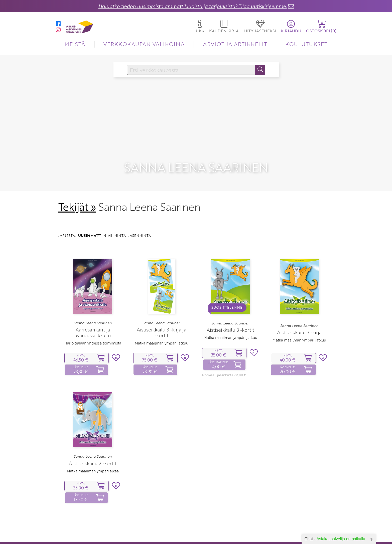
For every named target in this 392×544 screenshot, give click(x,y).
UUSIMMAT (90, 222)
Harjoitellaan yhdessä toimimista (93, 329)
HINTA (120, 222)
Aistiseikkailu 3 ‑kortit (230, 316)
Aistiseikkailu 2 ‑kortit (93, 449)
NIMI (108, 222)
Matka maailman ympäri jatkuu (162, 329)
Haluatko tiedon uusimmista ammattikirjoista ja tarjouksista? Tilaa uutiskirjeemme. (193, 6)
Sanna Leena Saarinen (93, 309)
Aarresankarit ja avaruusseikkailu (93, 319)
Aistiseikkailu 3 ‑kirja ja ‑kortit (161, 319)
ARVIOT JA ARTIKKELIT (235, 44)
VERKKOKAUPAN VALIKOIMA (144, 44)
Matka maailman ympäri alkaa (93, 457)
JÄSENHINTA (140, 222)
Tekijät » (77, 193)
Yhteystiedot (166, 539)
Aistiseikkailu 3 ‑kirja (299, 319)
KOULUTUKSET (306, 44)
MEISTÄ (75, 44)
